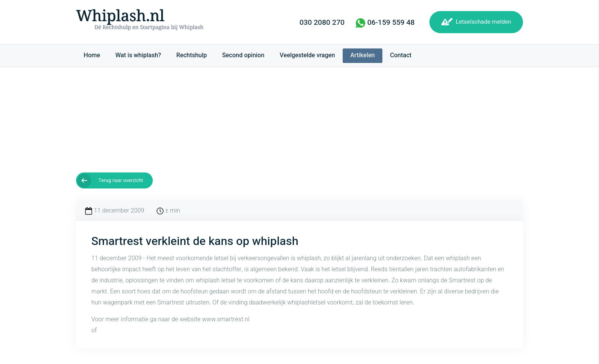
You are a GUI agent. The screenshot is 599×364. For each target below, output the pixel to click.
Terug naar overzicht (121, 180)
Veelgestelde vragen (307, 55)
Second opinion (243, 55)
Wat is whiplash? (138, 55)
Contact (401, 55)
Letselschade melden (483, 22)
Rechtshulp (191, 55)
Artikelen (363, 55)
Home (92, 55)
